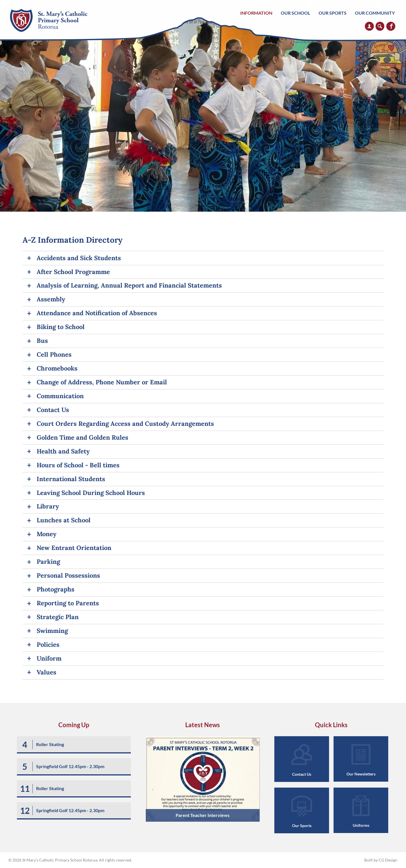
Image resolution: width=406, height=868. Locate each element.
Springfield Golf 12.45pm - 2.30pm (70, 766)
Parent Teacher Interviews (203, 815)
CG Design (388, 860)
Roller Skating (50, 744)
